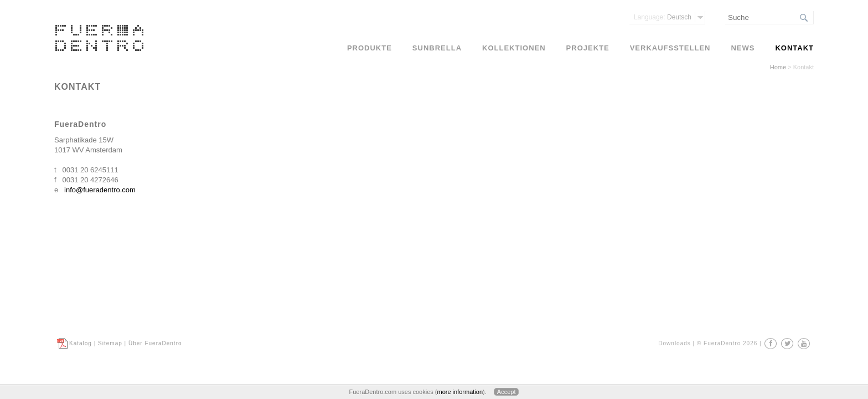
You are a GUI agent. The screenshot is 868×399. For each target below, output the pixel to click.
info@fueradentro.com (100, 190)
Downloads (674, 343)
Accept (507, 392)
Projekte (588, 48)
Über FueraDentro (155, 343)
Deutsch (663, 17)
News (743, 48)
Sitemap (110, 343)
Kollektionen (514, 48)
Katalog (81, 343)
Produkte (370, 48)
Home (778, 67)
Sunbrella (437, 48)
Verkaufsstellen (670, 48)
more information (460, 392)
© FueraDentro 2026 (727, 343)
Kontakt (794, 48)
